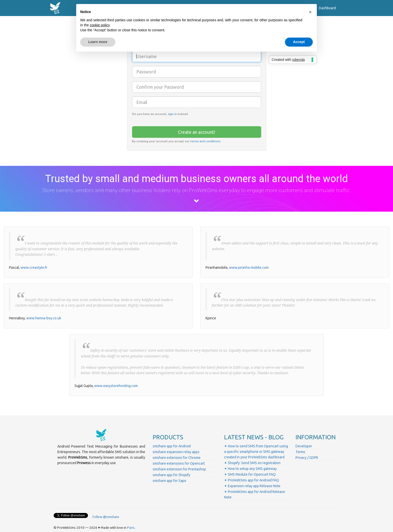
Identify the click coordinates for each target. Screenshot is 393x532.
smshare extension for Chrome (177, 458)
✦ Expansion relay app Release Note (252, 486)
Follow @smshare (106, 517)
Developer (304, 446)
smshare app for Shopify (171, 475)
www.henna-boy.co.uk (44, 318)
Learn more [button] (98, 42)
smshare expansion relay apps (176, 452)
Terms (300, 452)
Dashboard (327, 8)
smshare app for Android (172, 446)
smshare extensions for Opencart (179, 463)
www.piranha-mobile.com (249, 268)
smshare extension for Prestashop (179, 469)
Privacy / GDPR (307, 458)
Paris (131, 528)
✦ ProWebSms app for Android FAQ (252, 480)
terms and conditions (205, 141)
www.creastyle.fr (34, 268)
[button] (310, 12)
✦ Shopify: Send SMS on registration (252, 463)
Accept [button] (299, 42)
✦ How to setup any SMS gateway (250, 469)
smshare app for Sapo (169, 481)
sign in (172, 114)
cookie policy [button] (100, 25)
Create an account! (197, 132)
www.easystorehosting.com (116, 386)
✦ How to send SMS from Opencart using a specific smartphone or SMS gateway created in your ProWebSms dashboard (256, 452)
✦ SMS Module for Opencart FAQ (250, 474)
